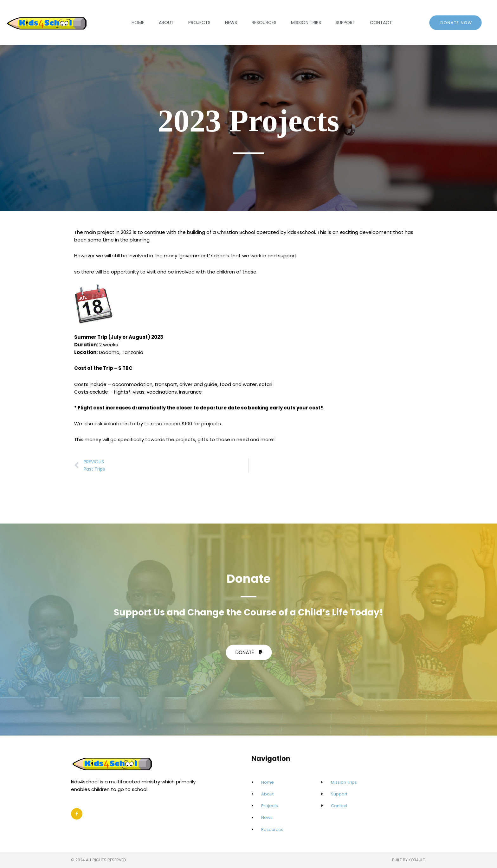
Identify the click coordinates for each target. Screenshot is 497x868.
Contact (381, 23)
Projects (199, 23)
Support (345, 23)
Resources (264, 23)
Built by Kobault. (409, 860)
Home (138, 23)
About (166, 23)
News (231, 23)
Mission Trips (306, 23)
